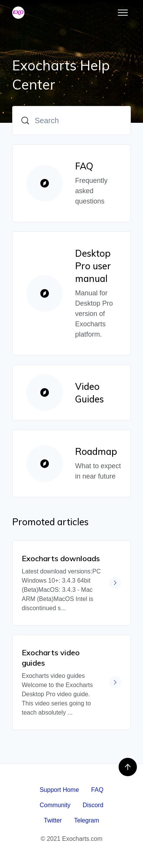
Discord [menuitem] (93, 805)
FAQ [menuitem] (97, 790)
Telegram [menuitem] (87, 820)
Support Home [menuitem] (59, 790)
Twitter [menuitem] (53, 820)
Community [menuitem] (55, 805)
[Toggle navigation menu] (123, 13)
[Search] (71, 121)
